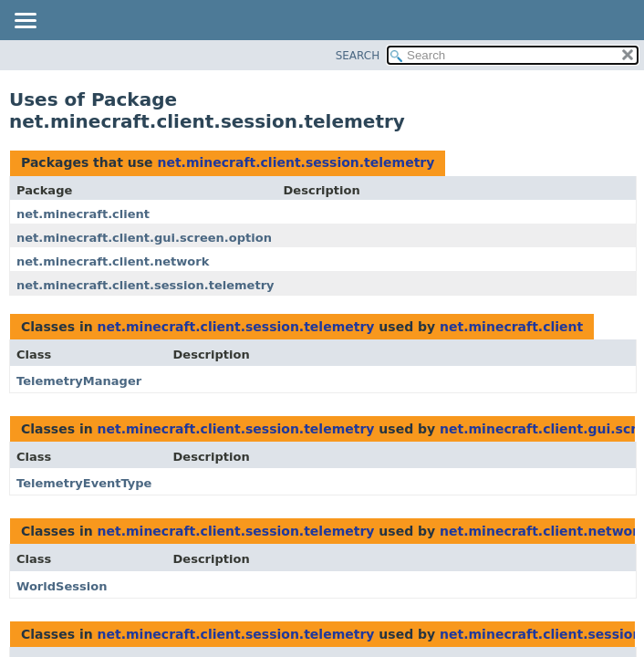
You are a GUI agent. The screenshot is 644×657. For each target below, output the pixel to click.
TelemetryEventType (84, 483)
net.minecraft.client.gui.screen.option (144, 238)
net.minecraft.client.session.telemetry (296, 162)
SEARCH (358, 56)
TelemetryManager (79, 381)
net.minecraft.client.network (113, 261)
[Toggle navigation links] (25, 22)
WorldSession (62, 586)
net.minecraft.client (83, 214)
